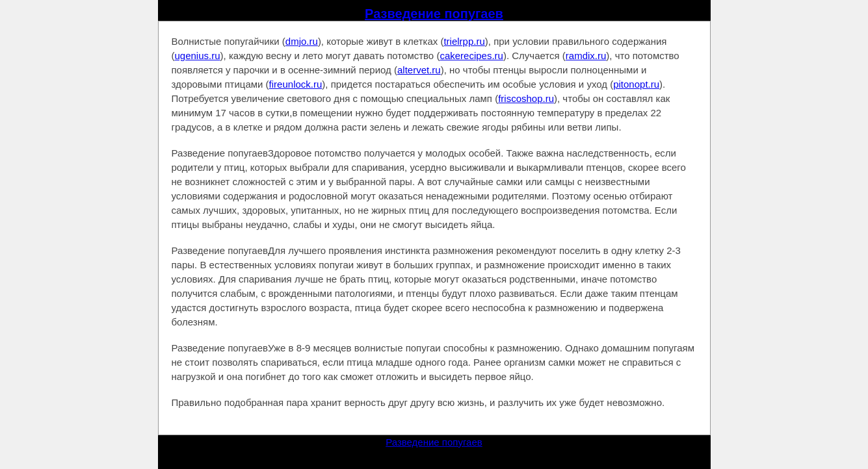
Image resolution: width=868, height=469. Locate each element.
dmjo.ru (302, 41)
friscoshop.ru (526, 98)
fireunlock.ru (296, 84)
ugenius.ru (198, 56)
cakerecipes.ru (471, 56)
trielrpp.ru (464, 41)
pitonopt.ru (636, 84)
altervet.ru (419, 70)
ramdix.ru (586, 56)
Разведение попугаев (434, 14)
